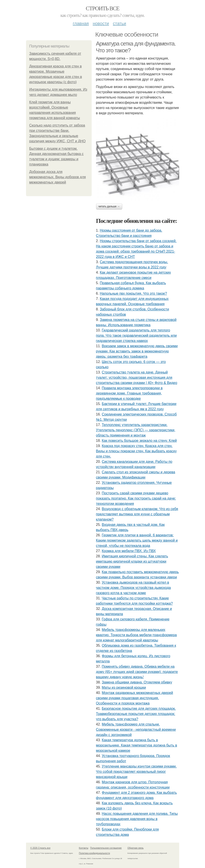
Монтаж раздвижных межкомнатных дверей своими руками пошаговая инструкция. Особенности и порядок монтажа (135, 698)
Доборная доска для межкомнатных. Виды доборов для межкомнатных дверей (58, 177)
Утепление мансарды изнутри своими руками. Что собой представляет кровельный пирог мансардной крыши (136, 772)
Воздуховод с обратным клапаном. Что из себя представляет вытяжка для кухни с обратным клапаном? (137, 514)
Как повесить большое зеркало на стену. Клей (139, 441)
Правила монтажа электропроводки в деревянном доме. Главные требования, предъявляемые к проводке (129, 393)
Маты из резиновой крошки (124, 688)
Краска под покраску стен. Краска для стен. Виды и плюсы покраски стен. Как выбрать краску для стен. (136, 451)
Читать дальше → (109, 206)
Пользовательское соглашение (106, 848)
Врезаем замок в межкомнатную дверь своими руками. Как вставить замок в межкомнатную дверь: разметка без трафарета (137, 351)
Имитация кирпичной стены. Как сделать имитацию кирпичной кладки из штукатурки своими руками (132, 561)
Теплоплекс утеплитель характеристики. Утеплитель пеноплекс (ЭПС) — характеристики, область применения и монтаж (136, 430)
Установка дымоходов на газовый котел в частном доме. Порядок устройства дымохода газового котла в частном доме (133, 588)
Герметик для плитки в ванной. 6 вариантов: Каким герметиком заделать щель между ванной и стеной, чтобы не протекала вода (137, 540)
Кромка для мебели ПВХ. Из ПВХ (129, 551)
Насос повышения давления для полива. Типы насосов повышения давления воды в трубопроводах (137, 819)
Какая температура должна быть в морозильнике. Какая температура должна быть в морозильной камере (137, 745)
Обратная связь (136, 848)
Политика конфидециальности (95, 853)
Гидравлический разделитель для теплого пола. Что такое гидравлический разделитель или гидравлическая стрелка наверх (136, 335)
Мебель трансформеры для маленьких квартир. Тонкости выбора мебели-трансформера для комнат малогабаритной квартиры (136, 635)
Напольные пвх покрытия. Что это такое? (133, 293)
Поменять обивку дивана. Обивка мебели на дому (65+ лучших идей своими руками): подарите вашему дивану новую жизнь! (137, 672)
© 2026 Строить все (40, 848)
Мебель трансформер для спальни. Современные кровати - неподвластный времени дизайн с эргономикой (136, 730)
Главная (81, 23)
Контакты (84, 848)
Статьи (119, 23)
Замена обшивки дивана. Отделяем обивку (137, 682)
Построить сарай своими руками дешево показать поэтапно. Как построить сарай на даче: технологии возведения (136, 498)
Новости (101, 23)
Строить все (102, 8)
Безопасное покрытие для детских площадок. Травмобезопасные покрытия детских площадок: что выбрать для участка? (136, 714)
